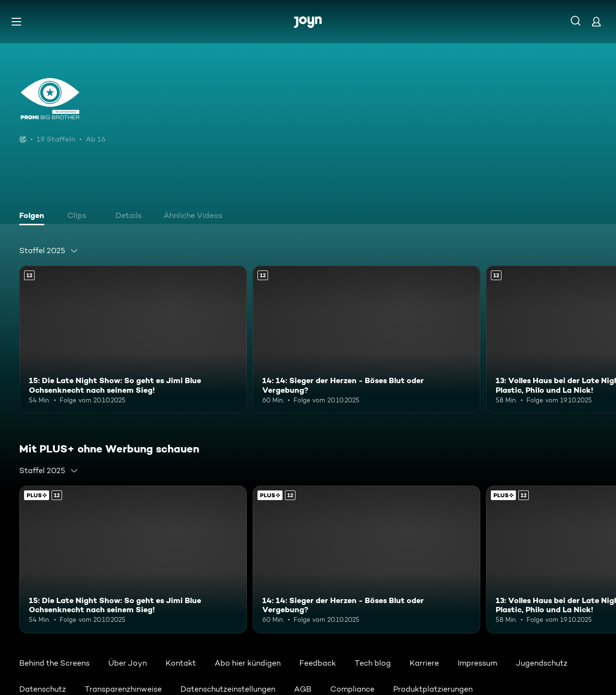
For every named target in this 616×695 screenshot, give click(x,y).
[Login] (596, 21)
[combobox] (49, 251)
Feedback (318, 663)
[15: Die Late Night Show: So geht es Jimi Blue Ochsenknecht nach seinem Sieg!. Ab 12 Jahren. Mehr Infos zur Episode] (133, 340)
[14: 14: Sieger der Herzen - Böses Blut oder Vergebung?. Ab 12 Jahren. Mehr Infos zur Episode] (366, 340)
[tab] (34, 217)
